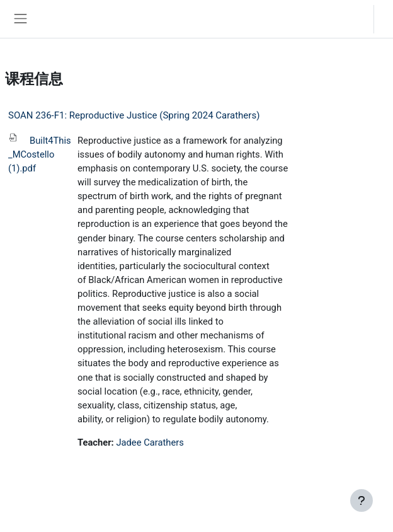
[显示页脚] (362, 500)
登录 (387, 19)
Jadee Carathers (150, 442)
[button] (352, 19)
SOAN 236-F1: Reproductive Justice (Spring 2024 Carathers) (134, 115)
